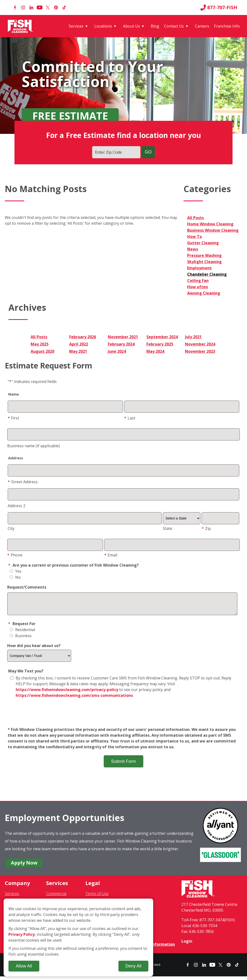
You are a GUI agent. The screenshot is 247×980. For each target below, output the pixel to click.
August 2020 (42, 351)
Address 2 (17, 506)
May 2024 (155, 351)
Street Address (23, 482)
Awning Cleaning (204, 293)
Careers (202, 26)
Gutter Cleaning (203, 243)
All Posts (196, 218)
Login (187, 945)
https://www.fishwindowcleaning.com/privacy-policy (67, 693)
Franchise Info (227, 26)
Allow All (24, 966)
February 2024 (121, 344)
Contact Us (174, 26)
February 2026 (83, 337)
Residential (22, 633)
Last (130, 418)
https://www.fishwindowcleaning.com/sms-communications (74, 699)
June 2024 (117, 351)
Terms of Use (97, 897)
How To (195, 237)
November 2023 (200, 351)
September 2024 (162, 337)
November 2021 (123, 337)
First (13, 418)
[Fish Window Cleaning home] (21, 26)
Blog (155, 26)
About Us (131, 26)
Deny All (133, 966)
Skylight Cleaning (204, 262)
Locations (103, 26)
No (15, 577)
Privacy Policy (22, 934)
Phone (15, 555)
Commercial (56, 897)
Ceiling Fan (198, 281)
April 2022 (79, 344)
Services (76, 26)
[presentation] (123, 716)
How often (198, 287)
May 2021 (78, 351)
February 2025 (160, 344)
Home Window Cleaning (210, 224)
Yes (16, 571)
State (168, 528)
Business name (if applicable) (34, 446)
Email (111, 555)
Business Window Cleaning (213, 230)
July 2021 (193, 337)
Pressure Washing (204, 255)
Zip (206, 528)
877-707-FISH (219, 7)
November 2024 (200, 344)
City (11, 528)
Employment (199, 268)
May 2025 (40, 344)
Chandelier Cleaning (207, 274)
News (193, 249)
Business (21, 639)
